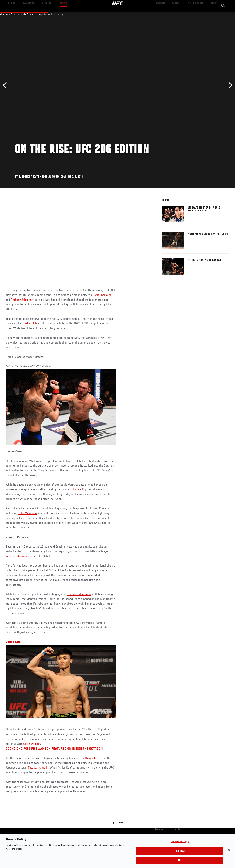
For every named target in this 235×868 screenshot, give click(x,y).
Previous (6, 85)
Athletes (42, 14)
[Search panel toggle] (223, 14)
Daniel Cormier (102, 295)
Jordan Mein (30, 324)
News (56, 14)
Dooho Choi (13, 642)
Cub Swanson (32, 744)
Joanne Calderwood (79, 594)
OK (180, 860)
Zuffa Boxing (197, 14)
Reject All (180, 851)
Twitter (177, 830)
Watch (179, 14)
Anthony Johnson (21, 300)
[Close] (229, 850)
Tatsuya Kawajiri (38, 768)
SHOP (213, 14)
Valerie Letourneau (17, 556)
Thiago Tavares (94, 758)
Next (229, 85)
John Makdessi (28, 513)
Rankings (26, 14)
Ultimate (76, 490)
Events (10, 14)
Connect (164, 14)
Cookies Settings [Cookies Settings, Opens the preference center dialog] (180, 842)
